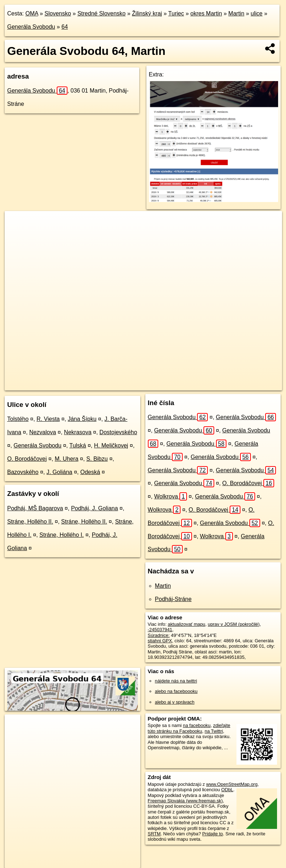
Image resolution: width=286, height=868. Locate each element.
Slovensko (58, 13)
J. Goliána (59, 472)
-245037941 (160, 630)
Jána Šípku (82, 419)
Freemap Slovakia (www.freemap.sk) (185, 801)
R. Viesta (48, 419)
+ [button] (17, 223)
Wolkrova (170, 496)
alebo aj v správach (175, 702)
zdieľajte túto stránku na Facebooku (189, 728)
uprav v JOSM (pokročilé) (234, 624)
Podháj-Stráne (173, 599)
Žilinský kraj (147, 13)
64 (65, 27)
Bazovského (23, 472)
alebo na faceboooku (176, 691)
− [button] (17, 234)
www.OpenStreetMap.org (232, 784)
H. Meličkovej (111, 445)
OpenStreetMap (136, 385)
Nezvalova (43, 432)
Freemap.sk (173, 385)
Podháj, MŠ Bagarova (35, 508)
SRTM (154, 834)
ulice (257, 13)
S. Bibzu (97, 459)
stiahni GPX (160, 641)
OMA (32, 13)
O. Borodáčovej (27, 459)
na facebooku (197, 725)
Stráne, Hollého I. (62, 535)
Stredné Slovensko (102, 13)
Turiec (176, 13)
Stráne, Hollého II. (30, 522)
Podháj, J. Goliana (95, 508)
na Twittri (214, 731)
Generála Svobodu (31, 27)
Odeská (90, 472)
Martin (236, 13)
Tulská (78, 445)
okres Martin (206, 13)
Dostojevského (118, 432)
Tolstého (18, 419)
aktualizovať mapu (187, 624)
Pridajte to (213, 834)
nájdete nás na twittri (176, 681)
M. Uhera (67, 459)
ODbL (227, 790)
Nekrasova (78, 432)
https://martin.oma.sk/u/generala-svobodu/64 (239, 385)
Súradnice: (159, 635)
